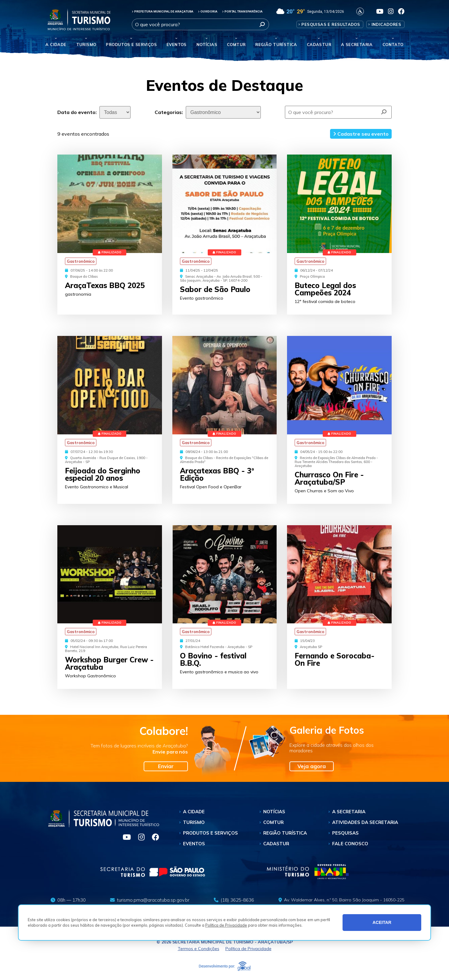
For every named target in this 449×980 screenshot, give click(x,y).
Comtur (236, 45)
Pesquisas (345, 833)
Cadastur (319, 45)
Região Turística (276, 45)
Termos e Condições (199, 949)
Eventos (194, 844)
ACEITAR (382, 922)
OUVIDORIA (208, 11)
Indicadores (386, 24)
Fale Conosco (350, 844)
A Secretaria (349, 812)
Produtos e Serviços (131, 45)
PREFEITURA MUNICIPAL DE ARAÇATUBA (163, 11)
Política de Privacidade (226, 925)
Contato (393, 45)
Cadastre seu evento (361, 134)
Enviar (166, 766)
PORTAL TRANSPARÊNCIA (242, 11)
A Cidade (56, 45)
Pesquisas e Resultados (331, 24)
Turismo (194, 822)
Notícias (207, 45)
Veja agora (312, 766)
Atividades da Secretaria (365, 822)
